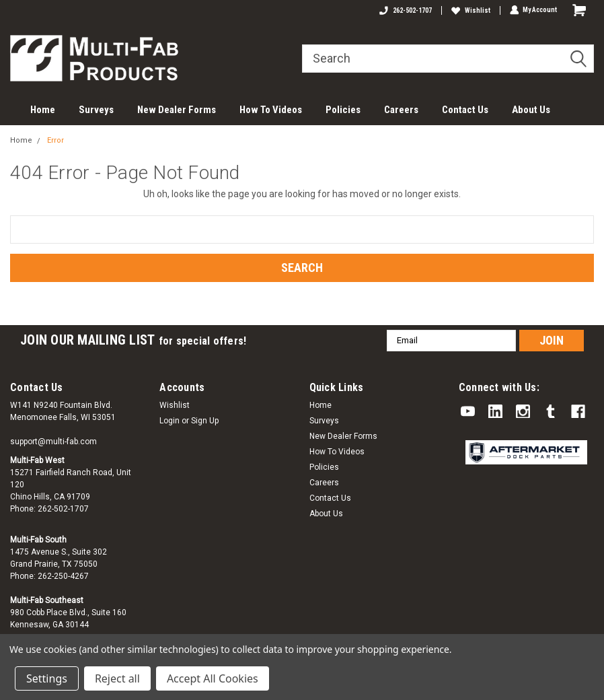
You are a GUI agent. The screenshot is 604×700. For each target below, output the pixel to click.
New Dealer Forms (177, 110)
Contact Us (465, 110)
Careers (401, 110)
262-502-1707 (405, 10)
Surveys (96, 110)
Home (43, 110)
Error (55, 140)
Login (169, 421)
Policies (343, 110)
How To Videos (271, 110)
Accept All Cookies (213, 678)
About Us (531, 110)
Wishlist (470, 10)
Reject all (117, 678)
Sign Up (205, 421)
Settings (47, 678)
